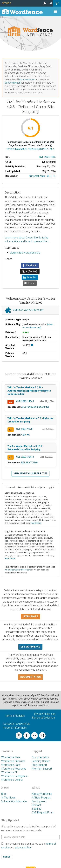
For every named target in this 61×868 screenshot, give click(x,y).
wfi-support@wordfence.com (18, 570)
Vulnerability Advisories (14, 801)
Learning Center (41, 761)
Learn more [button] (30, 617)
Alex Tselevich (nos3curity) (35, 407)
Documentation (41, 757)
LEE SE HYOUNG (30, 463)
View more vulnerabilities (30, 474)
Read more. (36, 523)
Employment (39, 801)
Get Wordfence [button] (30, 647)
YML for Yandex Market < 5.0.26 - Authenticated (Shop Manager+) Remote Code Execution (29, 391)
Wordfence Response (14, 769)
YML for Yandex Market (28, 310)
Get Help (7, 3)
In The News (8, 798)
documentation (27, 79)
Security (37, 809)
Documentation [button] (30, 677)
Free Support (39, 765)
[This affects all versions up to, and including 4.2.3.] (32, 345)
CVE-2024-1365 (47, 157)
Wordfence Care (11, 765)
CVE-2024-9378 (24, 429)
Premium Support (42, 769)
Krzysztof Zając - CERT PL (42, 176)
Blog (4, 794)
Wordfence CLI (10, 772)
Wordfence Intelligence (14, 776)
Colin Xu (25, 435)
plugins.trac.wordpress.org (25, 253)
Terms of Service (15, 716)
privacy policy (23, 847)
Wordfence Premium (13, 761)
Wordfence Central (12, 780)
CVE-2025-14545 (25, 401)
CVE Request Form (43, 812)
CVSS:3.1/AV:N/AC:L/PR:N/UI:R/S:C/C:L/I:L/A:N (31, 149)
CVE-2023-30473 (25, 457)
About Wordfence (42, 794)
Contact (36, 805)
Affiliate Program (42, 798)
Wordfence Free (11, 757)
